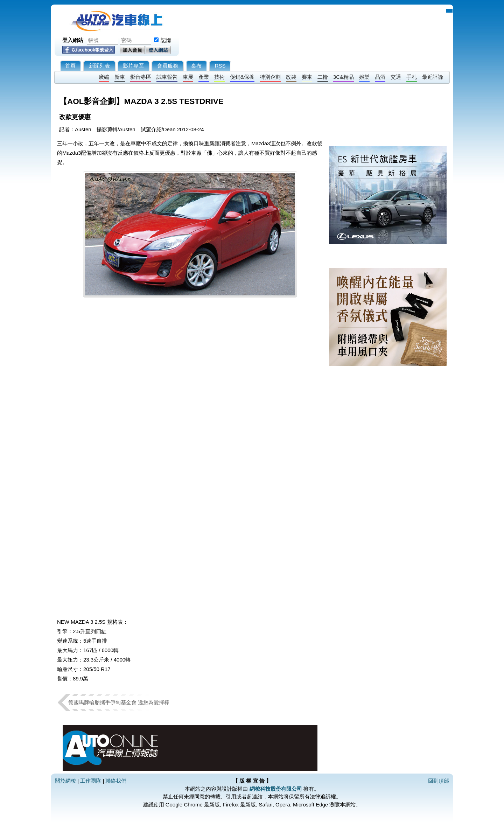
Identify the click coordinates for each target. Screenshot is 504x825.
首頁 (70, 66)
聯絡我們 (116, 781)
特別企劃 (270, 77)
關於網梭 (65, 781)
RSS (220, 66)
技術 (219, 77)
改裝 (291, 77)
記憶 (166, 40)
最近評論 (433, 77)
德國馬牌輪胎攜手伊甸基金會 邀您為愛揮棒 (119, 702)
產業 (204, 77)
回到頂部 (439, 781)
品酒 (380, 77)
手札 (412, 77)
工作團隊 (91, 781)
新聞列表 (99, 66)
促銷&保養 (242, 77)
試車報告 (167, 77)
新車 (120, 77)
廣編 (104, 77)
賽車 (307, 77)
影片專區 (133, 66)
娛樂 (364, 77)
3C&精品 (344, 77)
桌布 (196, 66)
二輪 (323, 77)
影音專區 (141, 77)
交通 (396, 77)
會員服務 (168, 66)
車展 (188, 77)
